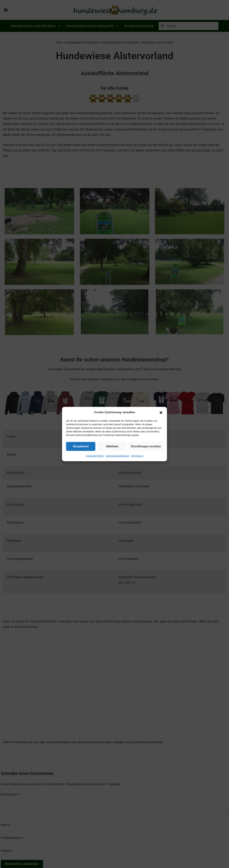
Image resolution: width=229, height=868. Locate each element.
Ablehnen (112, 446)
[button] (161, 412)
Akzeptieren (81, 446)
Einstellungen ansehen (146, 446)
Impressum (137, 456)
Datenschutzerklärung (117, 456)
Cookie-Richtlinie (95, 456)
